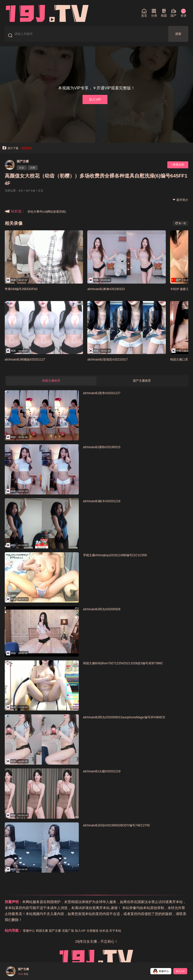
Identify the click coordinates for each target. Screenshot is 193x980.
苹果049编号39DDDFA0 (25, 293)
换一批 (179, 228)
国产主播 (25, 165)
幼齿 (23, 173)
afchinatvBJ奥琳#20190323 (110, 293)
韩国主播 (45, 937)
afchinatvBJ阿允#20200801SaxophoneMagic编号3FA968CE (133, 723)
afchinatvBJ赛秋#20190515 (106, 453)
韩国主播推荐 (51, 386)
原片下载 (12, 152)
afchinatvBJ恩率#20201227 (106, 399)
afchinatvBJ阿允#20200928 (106, 615)
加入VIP (95, 102)
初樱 (36, 173)
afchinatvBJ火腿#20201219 (106, 777)
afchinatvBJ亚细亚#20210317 (112, 364)
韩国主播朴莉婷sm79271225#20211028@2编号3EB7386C (132, 669)
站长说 (116, 937)
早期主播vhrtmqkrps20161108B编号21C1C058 (122, 561)
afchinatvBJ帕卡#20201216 (106, 507)
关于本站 (130, 937)
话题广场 (75, 937)
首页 (21, 195)
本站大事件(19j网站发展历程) (50, 216)
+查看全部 (176, 169)
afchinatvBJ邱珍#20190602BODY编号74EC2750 (124, 831)
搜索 (178, 35)
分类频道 (103, 937)
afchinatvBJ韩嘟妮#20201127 (29, 364)
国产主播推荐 (142, 386)
